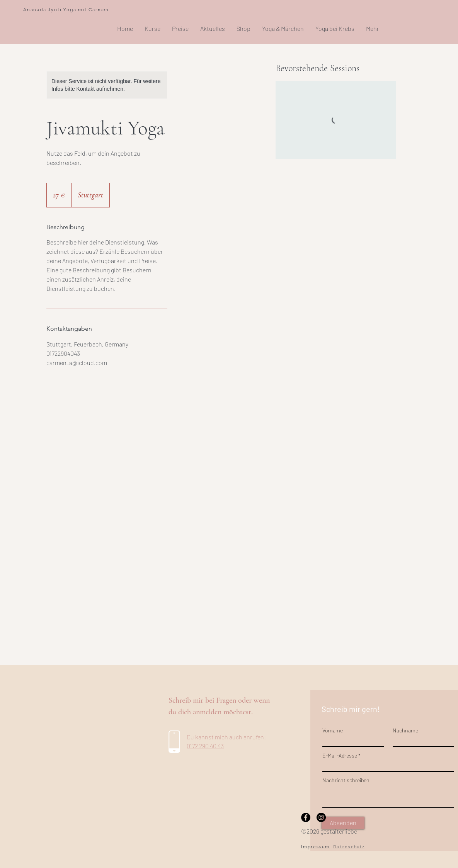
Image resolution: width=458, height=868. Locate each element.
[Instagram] (321, 817)
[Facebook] (306, 817)
